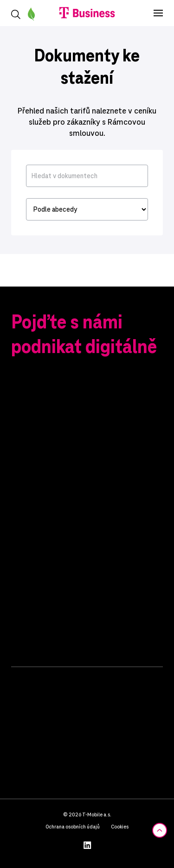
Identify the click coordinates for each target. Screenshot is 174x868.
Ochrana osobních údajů (73, 827)
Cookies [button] (120, 827)
